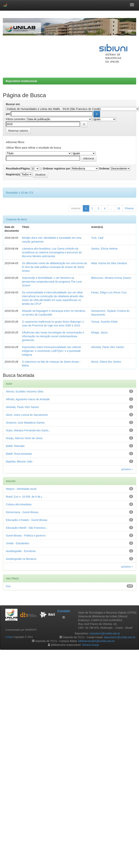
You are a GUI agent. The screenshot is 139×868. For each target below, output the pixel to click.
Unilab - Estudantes (17, 543)
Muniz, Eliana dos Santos (106, 362)
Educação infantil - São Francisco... (27, 528)
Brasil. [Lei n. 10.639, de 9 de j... (25, 497)
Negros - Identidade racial (21, 489)
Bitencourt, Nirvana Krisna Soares (111, 278)
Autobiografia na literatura (21, 559)
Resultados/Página (18, 169)
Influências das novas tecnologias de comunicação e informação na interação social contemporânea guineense (53, 336)
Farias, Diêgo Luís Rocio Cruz (109, 292)
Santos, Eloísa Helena (104, 249)
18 (119, 208)
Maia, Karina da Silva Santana (109, 263)
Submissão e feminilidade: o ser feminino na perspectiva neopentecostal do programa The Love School (52, 282)
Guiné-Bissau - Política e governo (26, 536)
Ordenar (104, 169)
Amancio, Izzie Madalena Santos (25, 423)
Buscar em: (13, 104)
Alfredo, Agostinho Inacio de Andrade (28, 399)
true (8, 586)
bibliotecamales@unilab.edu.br (96, 641)
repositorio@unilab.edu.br (105, 633)
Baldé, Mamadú (15, 446)
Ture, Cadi (97, 238)
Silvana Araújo (91, 645)
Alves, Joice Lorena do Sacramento (27, 415)
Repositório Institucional (21, 81)
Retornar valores (18, 131)
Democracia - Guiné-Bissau (22, 512)
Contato (64, 611)
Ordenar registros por (56, 169)
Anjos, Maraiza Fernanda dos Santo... (28, 430)
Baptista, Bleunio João (19, 462)
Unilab (9, 637)
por (8, 114)
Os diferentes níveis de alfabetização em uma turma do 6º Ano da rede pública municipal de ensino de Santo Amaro (54, 267)
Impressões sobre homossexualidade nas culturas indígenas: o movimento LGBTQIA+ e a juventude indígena (51, 351)
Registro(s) (13, 174)
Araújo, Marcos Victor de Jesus (24, 438)
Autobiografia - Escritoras (21, 551)
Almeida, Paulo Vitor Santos (108, 347)
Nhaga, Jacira (99, 332)
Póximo (129, 208)
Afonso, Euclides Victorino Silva (25, 391)
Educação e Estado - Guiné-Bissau (27, 520)
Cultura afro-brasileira (19, 504)
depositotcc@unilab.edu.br (120, 637)
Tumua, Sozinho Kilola (104, 322)
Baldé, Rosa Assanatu (19, 454)
